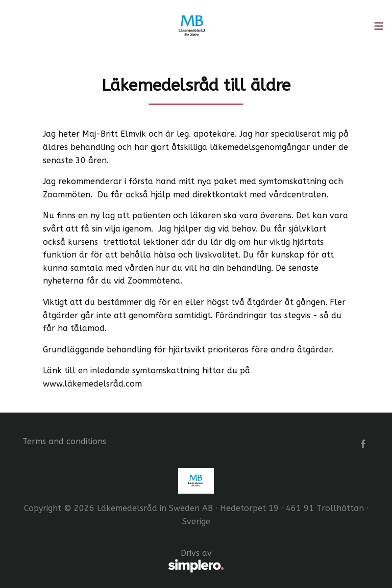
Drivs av (123, 561)
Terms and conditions (64, 441)
